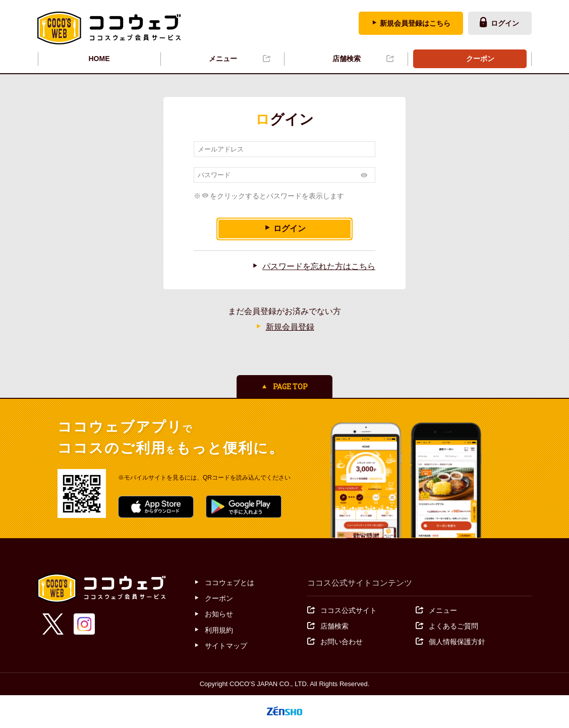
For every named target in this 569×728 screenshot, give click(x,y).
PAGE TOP (290, 386)
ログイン (505, 23)
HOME (99, 59)
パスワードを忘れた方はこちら (319, 266)
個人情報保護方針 (457, 642)
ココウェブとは (230, 583)
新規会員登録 (290, 327)
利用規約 (219, 630)
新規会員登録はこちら (415, 23)
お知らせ (219, 614)
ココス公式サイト (349, 610)
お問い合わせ (342, 642)
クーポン (480, 59)
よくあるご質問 (453, 626)
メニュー (223, 59)
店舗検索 (347, 59)
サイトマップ (226, 646)
